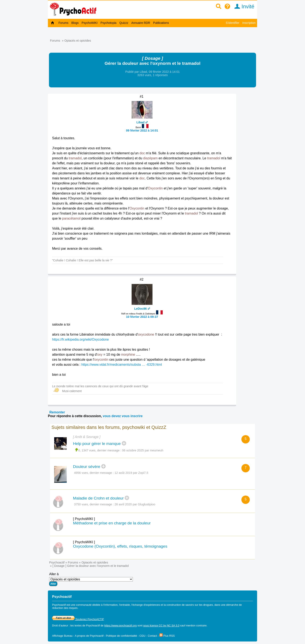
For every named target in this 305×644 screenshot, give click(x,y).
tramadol (75, 158)
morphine (128, 355)
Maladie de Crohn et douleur (98, 498)
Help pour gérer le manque (97, 444)
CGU (142, 636)
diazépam (150, 158)
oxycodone (146, 334)
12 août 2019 (123, 473)
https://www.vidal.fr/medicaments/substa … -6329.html (122, 365)
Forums (63, 23)
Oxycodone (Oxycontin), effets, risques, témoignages (120, 546)
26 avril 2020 (123, 504)
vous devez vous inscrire (123, 416)
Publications (161, 23)
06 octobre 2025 (133, 450)
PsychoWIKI (90, 23)
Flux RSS (167, 636)
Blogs (75, 23)
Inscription (249, 23)
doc (142, 153)
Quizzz (124, 23)
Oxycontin (155, 188)
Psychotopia (108, 23)
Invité (243, 6)
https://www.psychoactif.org (120, 625)
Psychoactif (57, 562)
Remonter (57, 412)
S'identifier (233, 23)
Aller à (91, 579)
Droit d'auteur (60, 625)
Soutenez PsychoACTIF (78, 619)
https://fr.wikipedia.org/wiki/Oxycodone (80, 339)
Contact (152, 636)
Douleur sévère (87, 467)
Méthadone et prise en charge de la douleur (112, 523)
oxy (100, 355)
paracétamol (71, 218)
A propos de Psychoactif (89, 636)
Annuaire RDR (141, 23)
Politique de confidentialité (121, 636)
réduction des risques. (65, 608)
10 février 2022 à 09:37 (142, 317)
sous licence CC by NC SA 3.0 (161, 625)
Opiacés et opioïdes (78, 41)
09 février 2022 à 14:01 (142, 130)
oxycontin (101, 360)
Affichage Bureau (62, 636)
